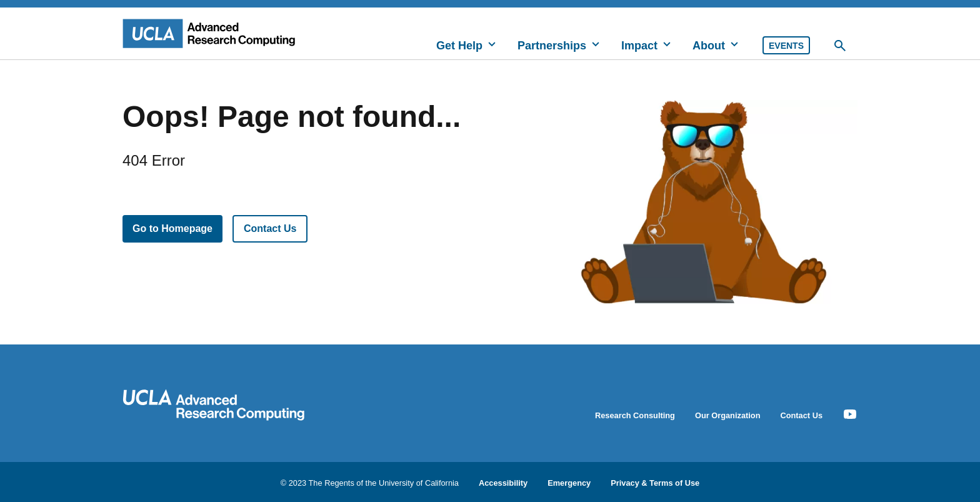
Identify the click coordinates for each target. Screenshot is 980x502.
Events (786, 46)
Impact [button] (639, 46)
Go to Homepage (172, 228)
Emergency (569, 483)
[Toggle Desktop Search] (840, 46)
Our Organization (728, 415)
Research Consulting (635, 415)
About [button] (709, 46)
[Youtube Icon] (850, 414)
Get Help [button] (459, 46)
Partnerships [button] (552, 46)
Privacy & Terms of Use (655, 483)
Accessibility (503, 483)
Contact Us (270, 228)
